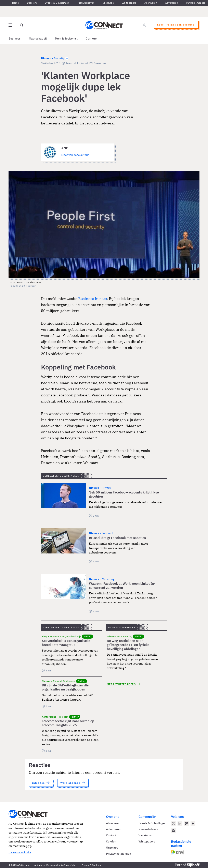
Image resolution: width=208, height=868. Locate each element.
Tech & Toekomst (66, 39)
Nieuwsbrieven (86, 3)
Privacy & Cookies (91, 865)
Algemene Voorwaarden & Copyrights (55, 865)
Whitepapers (129, 3)
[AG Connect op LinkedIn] (180, 823)
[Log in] (144, 25)
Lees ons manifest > (20, 852)
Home (16, 3)
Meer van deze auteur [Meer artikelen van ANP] (75, 155)
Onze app (112, 848)
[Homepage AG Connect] (104, 25)
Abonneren (151, 3)
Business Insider (93, 299)
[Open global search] (22, 25)
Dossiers (32, 3)
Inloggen (201, 3)
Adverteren (172, 3)
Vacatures (108, 3)
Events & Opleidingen (57, 3)
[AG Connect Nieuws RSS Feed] (173, 830)
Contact (111, 835)
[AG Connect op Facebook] (193, 823)
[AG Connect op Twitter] (173, 823)
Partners (191, 3)
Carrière (91, 39)
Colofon (111, 841)
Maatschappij (38, 39)
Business (15, 39)
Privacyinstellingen (119, 854)
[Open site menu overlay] (10, 25)
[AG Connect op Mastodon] (186, 823)
